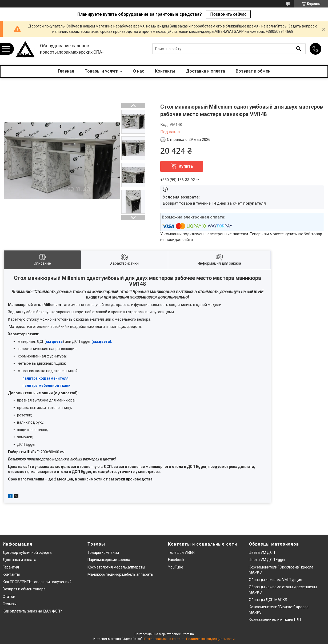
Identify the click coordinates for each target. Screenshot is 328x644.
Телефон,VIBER (181, 552)
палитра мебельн (38, 385)
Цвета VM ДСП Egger (267, 560)
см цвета (54, 341)
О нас (139, 71)
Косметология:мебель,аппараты (116, 567)
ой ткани (62, 385)
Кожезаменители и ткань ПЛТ (275, 619)
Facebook (176, 560)
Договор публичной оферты (27, 552)
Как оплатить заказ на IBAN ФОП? (32, 611)
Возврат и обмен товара (24, 589)
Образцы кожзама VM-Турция (275, 580)
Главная (66, 71)
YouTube (176, 567)
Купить (186, 166)
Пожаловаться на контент (164, 639)
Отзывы (10, 604)
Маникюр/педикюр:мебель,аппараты (121, 574)
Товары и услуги (102, 71)
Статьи (9, 597)
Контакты (165, 71)
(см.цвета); (102, 341)
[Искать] (299, 49)
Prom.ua (188, 634)
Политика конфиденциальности (210, 639)
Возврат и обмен (253, 71)
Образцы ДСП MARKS (268, 600)
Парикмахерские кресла (109, 560)
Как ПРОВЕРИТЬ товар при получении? (37, 582)
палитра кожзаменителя (45, 378)
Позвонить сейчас (228, 14)
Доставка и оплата (205, 71)
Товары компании (103, 552)
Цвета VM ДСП (262, 552)
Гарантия (11, 567)
